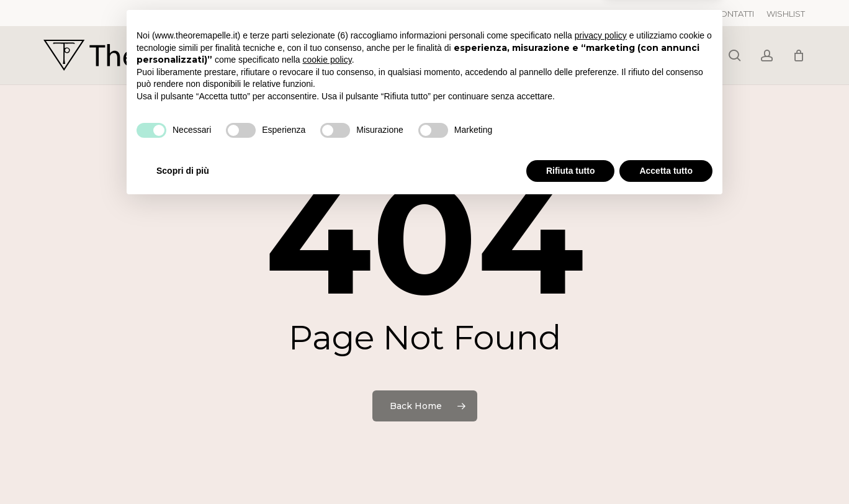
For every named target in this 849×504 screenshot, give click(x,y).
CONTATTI (734, 14)
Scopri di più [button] (183, 470)
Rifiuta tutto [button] (571, 470)
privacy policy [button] (601, 335)
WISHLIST (786, 14)
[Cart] (799, 55)
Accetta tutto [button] (666, 470)
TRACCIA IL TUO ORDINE (652, 14)
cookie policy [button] (327, 359)
